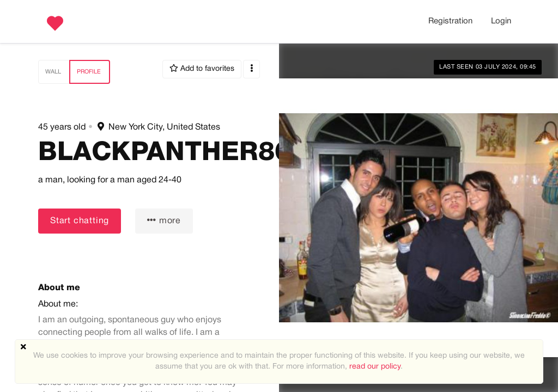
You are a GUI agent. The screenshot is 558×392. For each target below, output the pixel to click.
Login (501, 21)
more (164, 220)
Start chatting (80, 221)
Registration (450, 21)
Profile (89, 72)
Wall (53, 72)
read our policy (375, 367)
